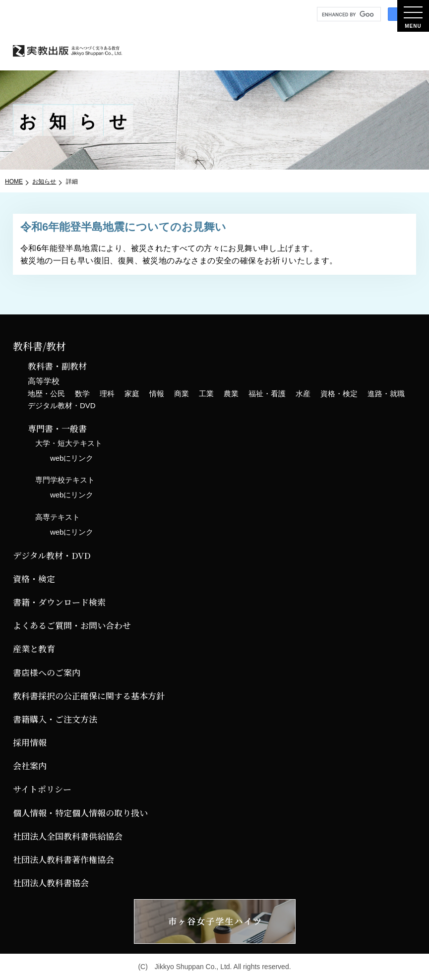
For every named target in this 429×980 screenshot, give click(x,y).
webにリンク (72, 458)
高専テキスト (58, 517)
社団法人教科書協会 (51, 883)
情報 (157, 394)
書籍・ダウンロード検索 (59, 602)
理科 (107, 394)
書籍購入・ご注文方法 (55, 719)
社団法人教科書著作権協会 (63, 859)
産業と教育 (34, 648)
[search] (348, 14)
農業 (231, 394)
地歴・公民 (46, 394)
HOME (14, 182)
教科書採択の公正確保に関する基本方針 (89, 696)
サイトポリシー (42, 789)
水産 (303, 394)
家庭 (132, 394)
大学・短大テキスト (69, 443)
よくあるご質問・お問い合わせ (72, 625)
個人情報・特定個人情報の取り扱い (80, 813)
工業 (206, 394)
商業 (182, 394)
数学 (82, 394)
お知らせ (44, 182)
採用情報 (30, 742)
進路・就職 (386, 394)
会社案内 (30, 766)
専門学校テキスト (65, 480)
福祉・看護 (267, 394)
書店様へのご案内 (47, 672)
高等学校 (44, 381)
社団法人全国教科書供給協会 (68, 836)
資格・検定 (339, 394)
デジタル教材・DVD (62, 405)
